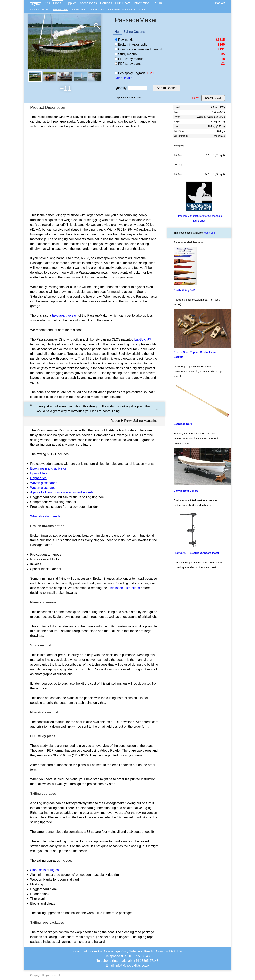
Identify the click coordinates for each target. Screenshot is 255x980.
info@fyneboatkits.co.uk (132, 966)
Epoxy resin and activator (48, 468)
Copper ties (38, 478)
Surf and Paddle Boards (121, 9)
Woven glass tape (43, 488)
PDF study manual (129, 59)
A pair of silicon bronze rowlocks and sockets (62, 492)
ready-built (209, 233)
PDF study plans (128, 64)
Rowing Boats (61, 9)
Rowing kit (124, 40)
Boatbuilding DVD (184, 290)
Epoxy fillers (39, 473)
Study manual (126, 54)
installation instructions (124, 588)
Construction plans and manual (138, 49)
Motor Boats (97, 9)
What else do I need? (45, 516)
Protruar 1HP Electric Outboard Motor (196, 553)
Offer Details (123, 78)
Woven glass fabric (44, 483)
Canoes (34, 9)
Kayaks (46, 9)
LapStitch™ (143, 339)
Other (142, 9)
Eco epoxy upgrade (130, 73)
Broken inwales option (132, 45)
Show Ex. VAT (213, 98)
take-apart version (65, 316)
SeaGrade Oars (183, 424)
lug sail (55, 870)
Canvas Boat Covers (186, 491)
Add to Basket (167, 88)
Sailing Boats (79, 9)
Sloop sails (38, 870)
